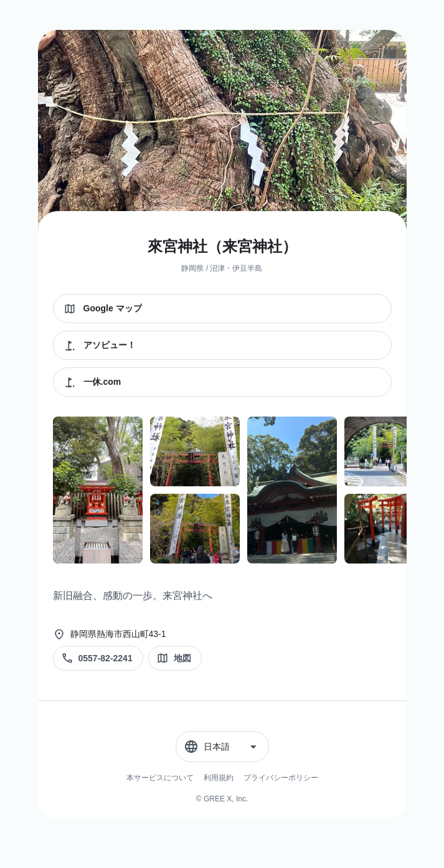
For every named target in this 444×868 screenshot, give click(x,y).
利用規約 (219, 778)
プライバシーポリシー (281, 778)
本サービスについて (160, 778)
